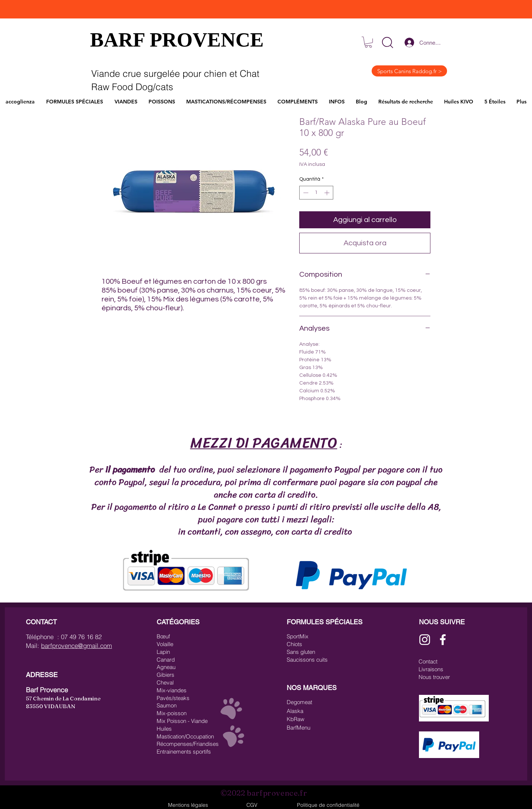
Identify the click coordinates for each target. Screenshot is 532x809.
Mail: (33, 646)
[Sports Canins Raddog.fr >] (409, 71)
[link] (368, 42)
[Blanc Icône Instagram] (425, 640)
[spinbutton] (316, 193)
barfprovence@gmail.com (76, 646)
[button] (388, 42)
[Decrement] (305, 193)
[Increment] (328, 193)
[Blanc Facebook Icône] (443, 640)
